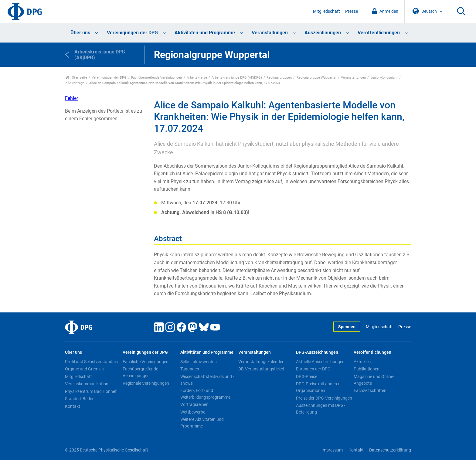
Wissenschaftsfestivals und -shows (207, 380)
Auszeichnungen (323, 33)
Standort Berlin (79, 399)
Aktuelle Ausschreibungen (320, 362)
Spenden (347, 327)
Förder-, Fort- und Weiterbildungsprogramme (205, 394)
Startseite (76, 78)
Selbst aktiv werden (199, 362)
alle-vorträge (75, 83)
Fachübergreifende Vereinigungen (156, 78)
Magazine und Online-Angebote (374, 380)
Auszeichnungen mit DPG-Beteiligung (320, 409)
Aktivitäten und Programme (205, 33)
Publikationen (367, 369)
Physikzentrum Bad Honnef (91, 391)
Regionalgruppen (279, 78)
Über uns (80, 33)
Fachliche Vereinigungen (146, 362)
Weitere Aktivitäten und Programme (202, 423)
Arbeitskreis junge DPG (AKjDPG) (237, 78)
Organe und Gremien (84, 369)
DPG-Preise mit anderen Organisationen (318, 387)
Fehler (71, 98)
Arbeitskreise (197, 78)
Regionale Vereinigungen (146, 383)
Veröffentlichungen (379, 33)
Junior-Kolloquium (384, 78)
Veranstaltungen (270, 33)
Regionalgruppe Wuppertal (316, 78)
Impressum (332, 450)
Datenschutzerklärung (390, 450)
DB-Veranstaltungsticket (261, 369)
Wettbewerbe (193, 412)
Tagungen (190, 369)
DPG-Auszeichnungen (317, 352)
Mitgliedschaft (326, 11)
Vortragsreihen (194, 404)
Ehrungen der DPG (313, 369)
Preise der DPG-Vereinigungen (324, 398)
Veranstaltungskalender (261, 362)
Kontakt (73, 406)
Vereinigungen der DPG (132, 33)
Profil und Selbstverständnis (91, 362)
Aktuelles (362, 362)
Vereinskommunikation (87, 384)
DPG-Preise (307, 377)
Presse (352, 11)
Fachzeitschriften (370, 390)
